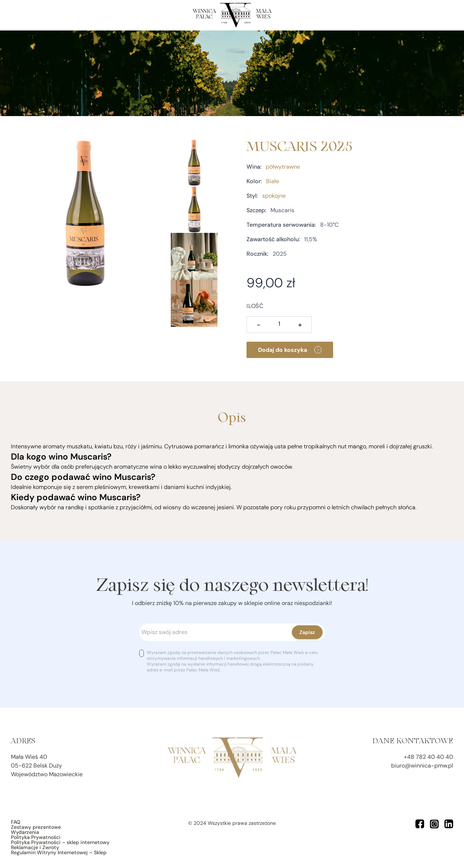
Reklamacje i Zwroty (35, 847)
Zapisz (307, 632)
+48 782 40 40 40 (428, 757)
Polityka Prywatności (36, 837)
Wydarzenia (25, 832)
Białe (273, 181)
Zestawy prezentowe (36, 827)
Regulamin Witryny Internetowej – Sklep (59, 852)
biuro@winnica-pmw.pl (422, 766)
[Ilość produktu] (279, 324)
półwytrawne (283, 167)
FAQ (16, 822)
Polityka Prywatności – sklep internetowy (60, 842)
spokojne (274, 196)
